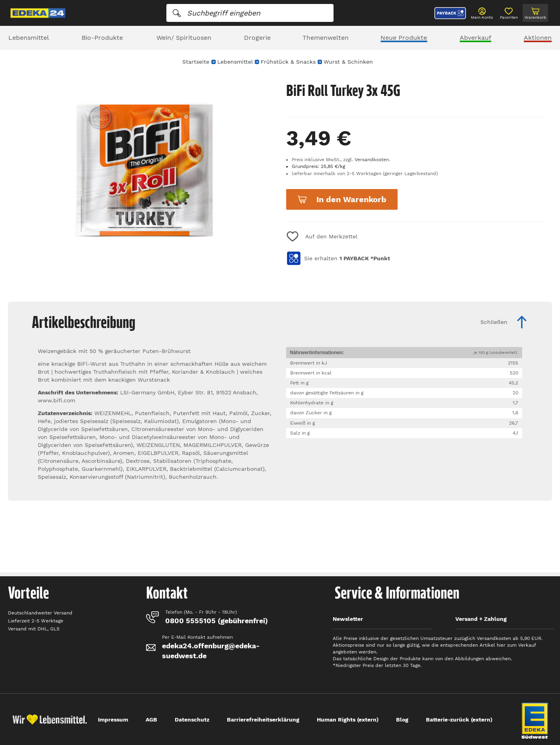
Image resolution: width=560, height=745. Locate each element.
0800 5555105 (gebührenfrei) (217, 621)
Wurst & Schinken (348, 62)
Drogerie (257, 38)
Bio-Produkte (102, 38)
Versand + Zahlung (481, 619)
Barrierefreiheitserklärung (263, 720)
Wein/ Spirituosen (184, 38)
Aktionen (538, 38)
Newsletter (348, 619)
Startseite (196, 62)
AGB (151, 720)
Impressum (113, 720)
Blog (402, 720)
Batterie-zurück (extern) (459, 720)
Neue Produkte (404, 38)
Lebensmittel (29, 38)
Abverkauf (475, 38)
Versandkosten (372, 160)
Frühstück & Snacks (288, 62)
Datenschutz (192, 720)
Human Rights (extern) (348, 720)
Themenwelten (326, 38)
